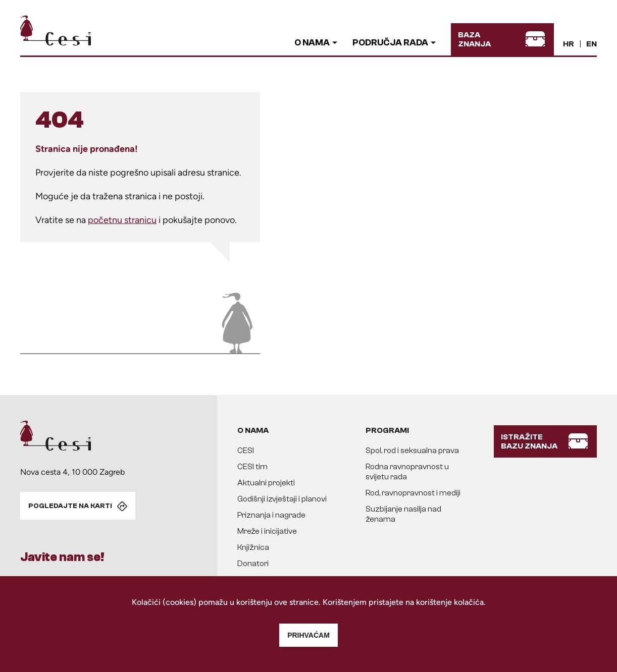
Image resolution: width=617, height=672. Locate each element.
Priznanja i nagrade (271, 515)
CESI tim (252, 467)
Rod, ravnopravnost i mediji (413, 493)
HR (569, 44)
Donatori (253, 564)
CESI (246, 451)
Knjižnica (253, 547)
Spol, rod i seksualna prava (412, 451)
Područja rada (390, 43)
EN (592, 44)
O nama (312, 43)
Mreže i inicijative (267, 531)
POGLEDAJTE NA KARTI (70, 506)
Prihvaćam (308, 635)
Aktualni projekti (266, 483)
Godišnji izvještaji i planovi (282, 499)
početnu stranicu (122, 220)
